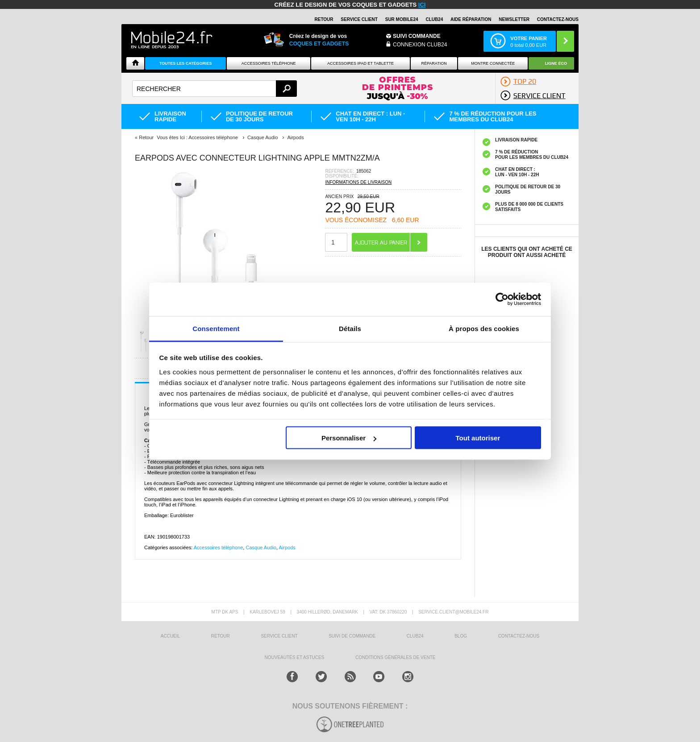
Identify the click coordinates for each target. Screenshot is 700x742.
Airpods (287, 547)
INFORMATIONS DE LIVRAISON (358, 182)
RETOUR (324, 19)
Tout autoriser (478, 438)
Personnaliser (349, 438)
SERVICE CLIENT (359, 19)
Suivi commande (417, 36)
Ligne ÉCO (556, 63)
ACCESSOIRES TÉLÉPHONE (269, 63)
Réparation (434, 63)
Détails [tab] (350, 328)
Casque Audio (261, 547)
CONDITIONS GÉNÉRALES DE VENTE (395, 657)
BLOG (461, 636)
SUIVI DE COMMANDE (352, 636)
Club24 (434, 19)
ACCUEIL (170, 636)
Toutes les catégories (186, 63)
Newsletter (514, 19)
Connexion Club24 (420, 45)
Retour (146, 137)
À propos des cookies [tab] (484, 328)
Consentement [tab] (216, 328)
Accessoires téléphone (219, 547)
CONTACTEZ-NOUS (558, 19)
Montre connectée (493, 63)
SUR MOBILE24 (402, 19)
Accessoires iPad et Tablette (360, 63)
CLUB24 (415, 636)
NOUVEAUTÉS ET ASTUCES (295, 657)
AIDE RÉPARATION (471, 19)
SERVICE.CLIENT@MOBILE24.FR (453, 612)
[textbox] (215, 89)
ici (422, 5)
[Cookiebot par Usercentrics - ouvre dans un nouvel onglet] (502, 299)
